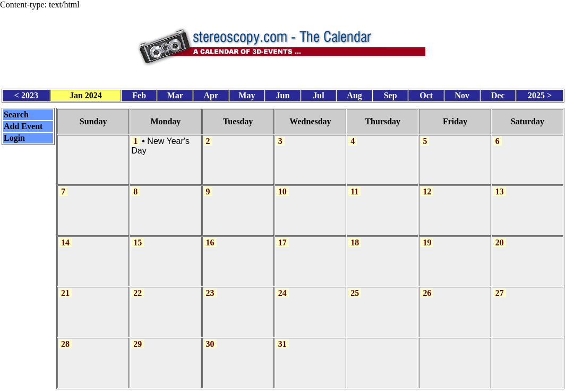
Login (14, 136)
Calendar (253, 386)
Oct (426, 93)
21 (65, 287)
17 (282, 237)
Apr (211, 93)
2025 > (540, 93)
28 (65, 336)
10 (282, 187)
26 (427, 287)
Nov (462, 93)
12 (427, 187)
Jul (318, 93)
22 (138, 287)
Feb (139, 93)
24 (282, 287)
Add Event (23, 124)
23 (210, 287)
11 (354, 187)
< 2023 (26, 93)
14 (65, 237)
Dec (498, 93)
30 (210, 336)
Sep (391, 93)
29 (138, 336)
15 (138, 237)
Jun (283, 93)
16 (210, 237)
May (247, 93)
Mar (175, 93)
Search (16, 112)
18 (355, 237)
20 (500, 237)
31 (282, 336)
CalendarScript (306, 386)
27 (500, 287)
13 (500, 187)
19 (427, 237)
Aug (354, 93)
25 (355, 287)
